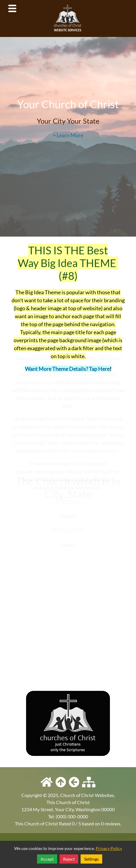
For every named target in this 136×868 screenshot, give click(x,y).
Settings (91, 859)
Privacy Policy (109, 848)
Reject (69, 859)
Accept (47, 859)
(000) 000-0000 (72, 816)
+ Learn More (68, 135)
